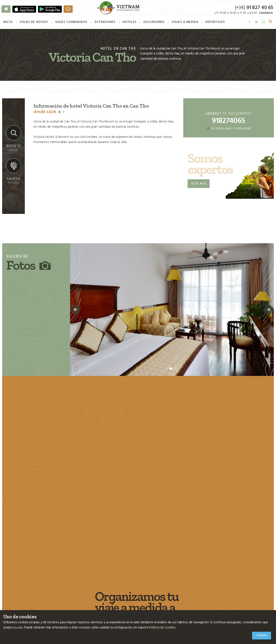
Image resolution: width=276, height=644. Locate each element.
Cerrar (262, 635)
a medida (185, 23)
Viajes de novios (34, 23)
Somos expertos (210, 164)
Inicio (8, 23)
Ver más (199, 184)
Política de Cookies (162, 628)
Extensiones (105, 23)
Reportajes (215, 23)
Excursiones (154, 23)
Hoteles (129, 23)
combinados (71, 23)
